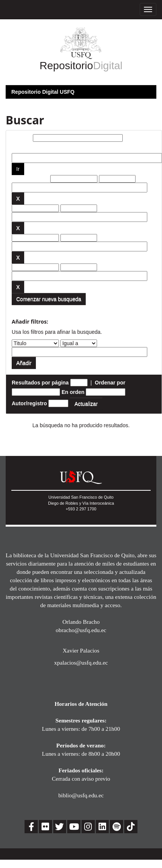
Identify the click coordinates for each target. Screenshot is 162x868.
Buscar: (22, 138)
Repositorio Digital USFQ (43, 92)
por (16, 147)
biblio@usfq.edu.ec (81, 795)
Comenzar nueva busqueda (49, 299)
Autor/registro (29, 403)
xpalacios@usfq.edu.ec (81, 663)
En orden (73, 392)
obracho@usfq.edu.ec (81, 630)
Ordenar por (110, 383)
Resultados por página (40, 383)
